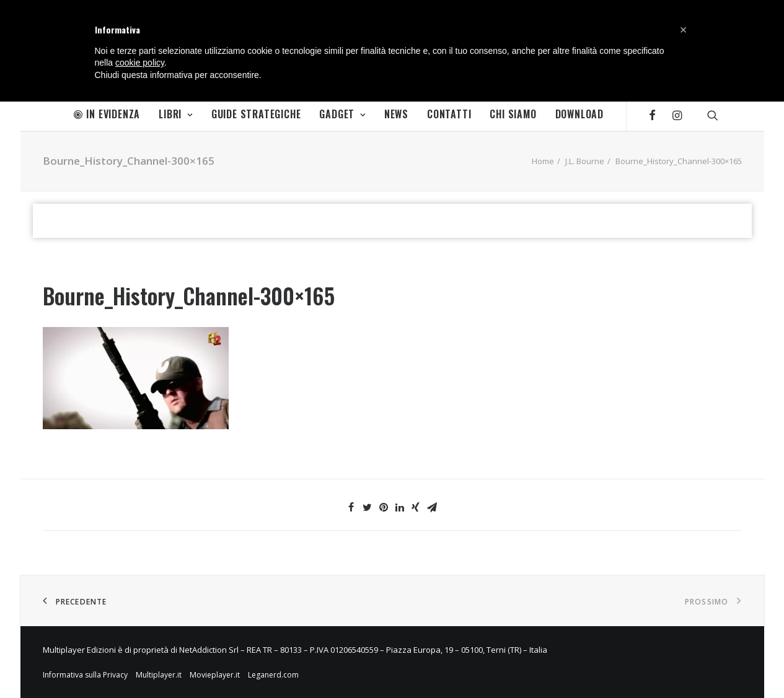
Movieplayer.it (215, 675)
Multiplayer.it (159, 675)
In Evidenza (107, 114)
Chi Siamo (513, 114)
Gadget (342, 114)
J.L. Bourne (585, 161)
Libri (176, 114)
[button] (684, 30)
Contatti (449, 114)
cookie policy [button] (140, 63)
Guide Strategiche (256, 114)
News (396, 114)
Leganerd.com (273, 675)
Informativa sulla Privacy (85, 675)
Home (543, 161)
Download (579, 114)
